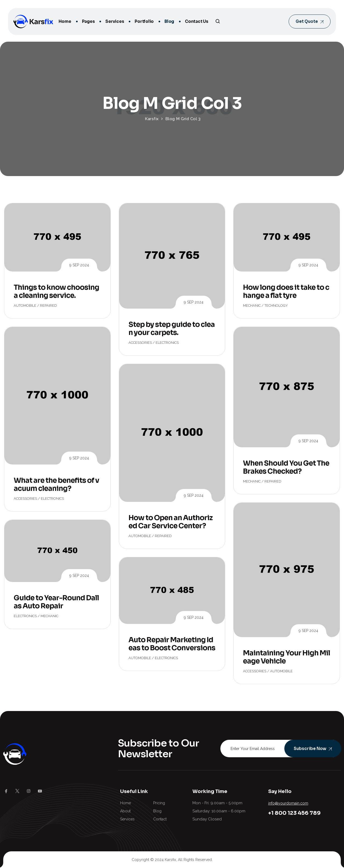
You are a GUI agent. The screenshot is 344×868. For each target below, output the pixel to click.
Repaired (49, 306)
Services (115, 21)
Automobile (25, 306)
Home (65, 21)
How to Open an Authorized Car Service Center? (171, 522)
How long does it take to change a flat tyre (286, 292)
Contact (160, 819)
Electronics (167, 343)
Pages (88, 21)
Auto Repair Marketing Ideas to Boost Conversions (172, 644)
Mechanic (252, 306)
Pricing (159, 803)
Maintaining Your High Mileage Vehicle (286, 657)
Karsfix (170, 860)
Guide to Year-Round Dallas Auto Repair (56, 602)
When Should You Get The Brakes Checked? (286, 467)
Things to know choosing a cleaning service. (56, 292)
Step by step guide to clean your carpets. (172, 329)
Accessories (140, 343)
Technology (276, 306)
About (125, 811)
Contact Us (197, 21)
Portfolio (144, 21)
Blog (169, 21)
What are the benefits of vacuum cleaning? (56, 485)
